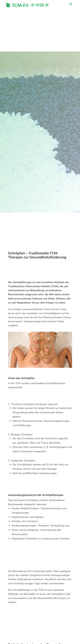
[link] (28, 5)
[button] (71, 5)
